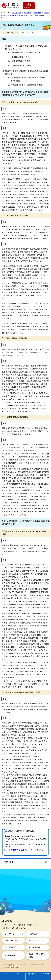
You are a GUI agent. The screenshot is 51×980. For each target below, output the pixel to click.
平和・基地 (28, 13)
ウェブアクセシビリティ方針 (37, 955)
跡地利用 (38, 13)
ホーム (6, 974)
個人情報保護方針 (12, 955)
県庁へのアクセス (11, 941)
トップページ (16, 13)
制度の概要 (23, 15)
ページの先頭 (45, 974)
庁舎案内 (32, 941)
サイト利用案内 (10, 947)
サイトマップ (9, 934)
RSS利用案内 (34, 947)
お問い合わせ (34, 934)
